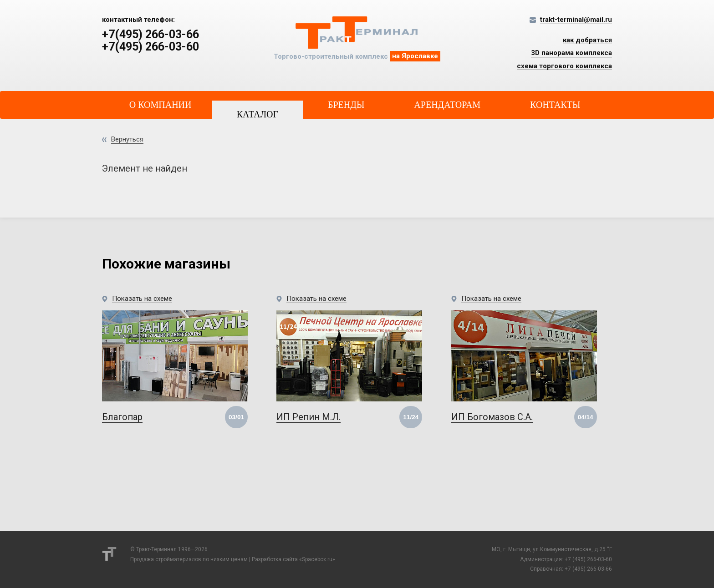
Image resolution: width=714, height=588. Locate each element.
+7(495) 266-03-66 (150, 35)
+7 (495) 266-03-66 (588, 569)
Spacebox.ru (317, 559)
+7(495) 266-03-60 (150, 47)
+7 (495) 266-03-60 (588, 559)
